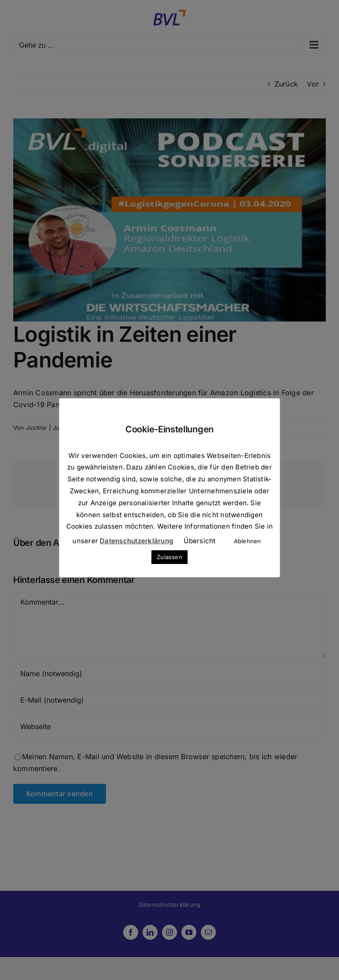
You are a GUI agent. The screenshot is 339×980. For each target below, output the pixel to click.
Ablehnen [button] (248, 541)
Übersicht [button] (200, 541)
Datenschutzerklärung (136, 541)
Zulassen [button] (169, 557)
